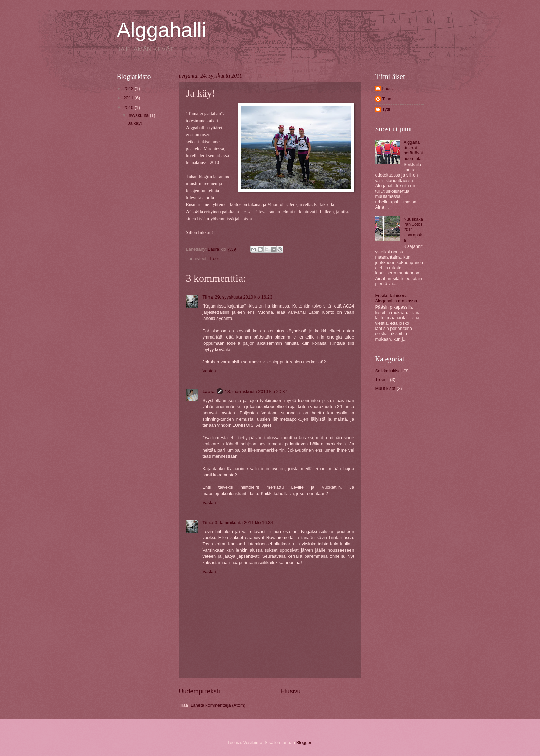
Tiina (208, 297)
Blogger (304, 742)
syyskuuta (139, 115)
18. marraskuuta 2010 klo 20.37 (256, 391)
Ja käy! (135, 123)
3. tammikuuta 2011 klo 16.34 (244, 522)
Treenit (216, 258)
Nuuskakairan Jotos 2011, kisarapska (413, 230)
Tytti (386, 109)
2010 (129, 107)
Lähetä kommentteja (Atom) (218, 705)
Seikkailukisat (389, 371)
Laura (209, 391)
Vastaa (209, 371)
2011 (129, 98)
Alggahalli (162, 30)
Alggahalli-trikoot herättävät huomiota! (413, 150)
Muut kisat (385, 388)
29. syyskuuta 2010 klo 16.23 (243, 297)
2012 (129, 88)
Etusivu (291, 691)
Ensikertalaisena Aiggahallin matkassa (396, 298)
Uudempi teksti (199, 691)
